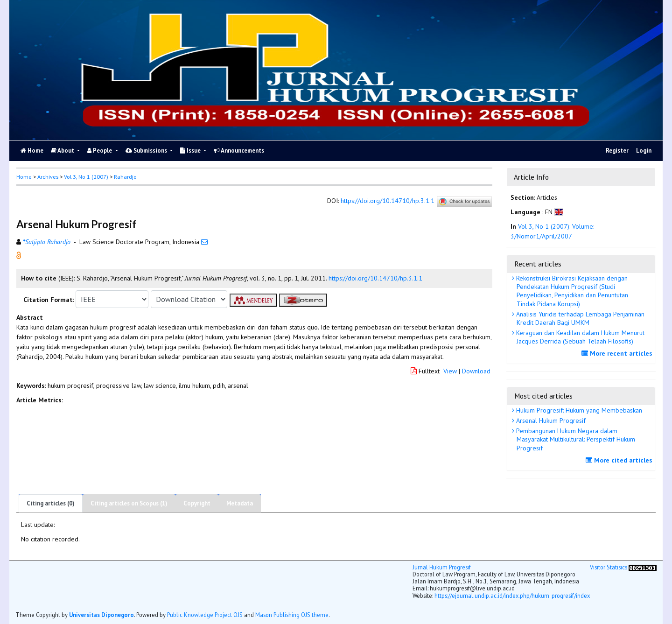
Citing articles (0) (51, 503)
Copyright (197, 503)
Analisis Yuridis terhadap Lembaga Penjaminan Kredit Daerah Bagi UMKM (579, 318)
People (100, 151)
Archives (48, 177)
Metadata (240, 503)
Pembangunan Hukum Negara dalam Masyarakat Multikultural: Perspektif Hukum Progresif (575, 439)
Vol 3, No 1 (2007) (86, 177)
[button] (19, 255)
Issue (191, 151)
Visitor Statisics (609, 567)
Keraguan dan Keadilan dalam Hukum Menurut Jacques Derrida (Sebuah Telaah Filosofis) (579, 337)
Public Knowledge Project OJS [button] (205, 615)
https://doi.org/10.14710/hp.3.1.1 (388, 201)
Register (617, 151)
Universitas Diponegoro (101, 615)
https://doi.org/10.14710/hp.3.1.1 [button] (375, 278)
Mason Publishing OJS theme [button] (292, 615)
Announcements (239, 151)
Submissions (147, 151)
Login (644, 151)
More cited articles (620, 460)
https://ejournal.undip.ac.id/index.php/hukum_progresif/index (512, 596)
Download (476, 371)
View (450, 371)
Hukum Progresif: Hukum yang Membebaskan (578, 410)
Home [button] (24, 177)
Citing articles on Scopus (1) (129, 503)
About (63, 151)
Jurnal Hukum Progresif (442, 567)
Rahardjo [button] (125, 177)
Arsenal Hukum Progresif (550, 421)
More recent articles (618, 353)
